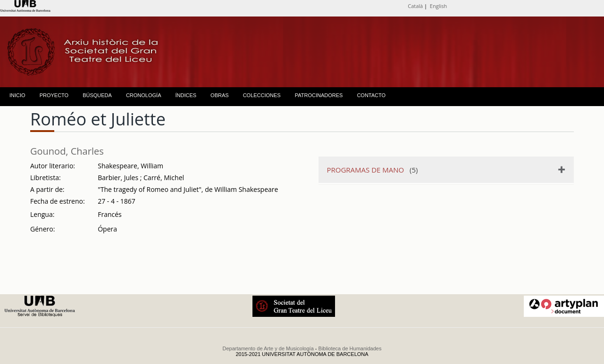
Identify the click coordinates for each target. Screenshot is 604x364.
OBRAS (220, 95)
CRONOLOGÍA (144, 95)
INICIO (17, 95)
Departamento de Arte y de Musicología (268, 348)
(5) (373, 170)
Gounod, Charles (67, 151)
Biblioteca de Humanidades (350, 348)
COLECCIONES (262, 95)
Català (415, 6)
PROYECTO (54, 95)
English (438, 6)
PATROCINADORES (319, 95)
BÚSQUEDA (97, 95)
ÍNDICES (186, 95)
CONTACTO (371, 95)
